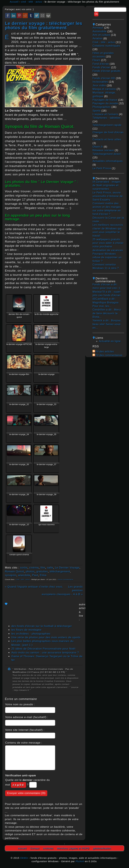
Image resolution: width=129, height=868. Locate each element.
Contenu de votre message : (24, 743)
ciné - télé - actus (32, 2)
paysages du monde (105, 103)
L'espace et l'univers (105, 114)
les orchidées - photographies (31, 634)
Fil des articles (105, 352)
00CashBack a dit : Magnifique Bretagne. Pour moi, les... (106, 303)
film (43, 568)
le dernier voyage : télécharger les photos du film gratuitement (44, 26)
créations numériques (106, 46)
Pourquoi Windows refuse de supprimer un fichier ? (107, 257)
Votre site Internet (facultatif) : (25, 730)
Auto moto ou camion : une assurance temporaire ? (45, 653)
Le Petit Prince (102, 168)
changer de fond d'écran (108, 132)
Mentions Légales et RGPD (73, 848)
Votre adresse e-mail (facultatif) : (27, 717)
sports (97, 111)
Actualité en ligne (110, 341)
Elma (43, 575)
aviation (98, 39)
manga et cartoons (104, 89)
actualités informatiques (108, 161)
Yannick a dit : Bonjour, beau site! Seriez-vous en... (107, 324)
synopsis (11, 575)
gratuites (42, 572)
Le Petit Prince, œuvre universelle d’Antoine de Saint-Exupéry (108, 196)
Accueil (14, 2)
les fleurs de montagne (26, 630)
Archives (48, 848)
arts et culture (101, 35)
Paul (35, 575)
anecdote (24, 575)
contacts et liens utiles (107, 139)
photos (30, 572)
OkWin (24, 858)
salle (50, 568)
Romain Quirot (14, 572)
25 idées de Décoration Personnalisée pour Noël (43, 649)
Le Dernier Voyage (67, 568)
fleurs (96, 60)
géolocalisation (102, 848)
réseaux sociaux (103, 150)
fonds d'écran (101, 67)
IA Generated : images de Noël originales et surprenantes (107, 185)
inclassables (100, 82)
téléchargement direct (107, 154)
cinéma (34, 568)
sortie (24, 568)
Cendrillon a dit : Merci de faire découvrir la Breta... (107, 313)
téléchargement (60, 572)
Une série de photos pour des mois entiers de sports (46, 637)
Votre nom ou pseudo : (20, 704)
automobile (99, 31)
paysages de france (105, 100)
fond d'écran (101, 64)
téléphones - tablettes (107, 118)
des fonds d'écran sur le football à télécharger (42, 626)
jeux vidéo (99, 86)
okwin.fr (98, 147)
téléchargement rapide (107, 125)
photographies (102, 107)
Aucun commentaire (66, 580)
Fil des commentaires (109, 355)
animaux (98, 28)
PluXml (80, 861)
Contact (35, 848)
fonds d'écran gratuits (106, 71)
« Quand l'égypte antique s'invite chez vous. (34, 587)
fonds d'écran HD (104, 78)
